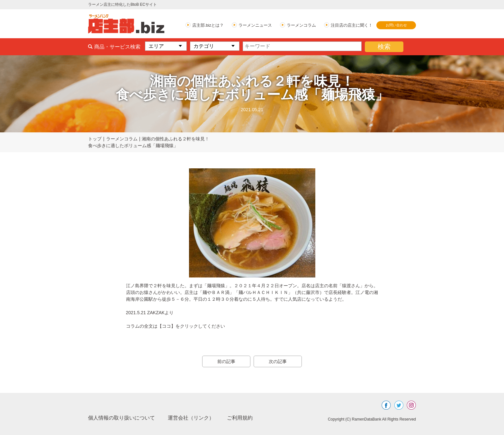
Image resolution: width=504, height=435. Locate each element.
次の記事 (278, 361)
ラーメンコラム (301, 25)
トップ (95, 139)
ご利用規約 (240, 418)
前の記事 (226, 361)
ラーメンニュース (255, 25)
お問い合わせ (396, 25)
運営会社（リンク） (191, 418)
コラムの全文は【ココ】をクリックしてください (175, 326)
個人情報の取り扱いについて (122, 418)
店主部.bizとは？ (208, 25)
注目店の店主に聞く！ (352, 25)
